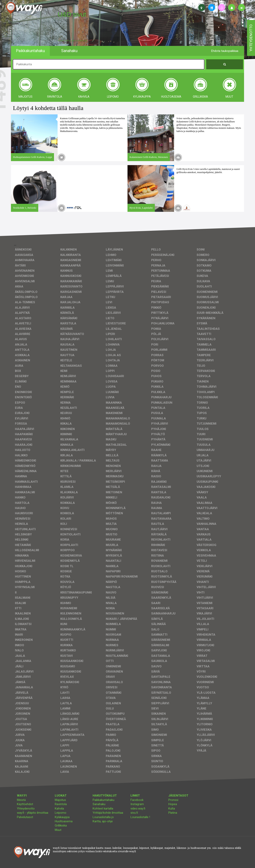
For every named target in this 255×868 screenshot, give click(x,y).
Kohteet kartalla (103, 809)
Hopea (173, 804)
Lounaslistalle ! (140, 817)
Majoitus (60, 800)
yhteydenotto (251, 38)
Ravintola (61, 804)
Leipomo (61, 813)
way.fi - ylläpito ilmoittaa (33, 813)
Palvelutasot (25, 817)
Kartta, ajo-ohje (103, 821)
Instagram (137, 804)
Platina (173, 813)
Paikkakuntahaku (103, 800)
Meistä (21, 800)
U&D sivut (72, 14)
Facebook (137, 800)
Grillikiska (61, 825)
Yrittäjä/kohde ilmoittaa (108, 813)
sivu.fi (134, 813)
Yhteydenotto (26, 809)
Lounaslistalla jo (103, 817)
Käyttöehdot (25, 804)
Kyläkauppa (62, 817)
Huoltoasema (64, 821)
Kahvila (59, 809)
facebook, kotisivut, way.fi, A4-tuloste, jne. (72, 41)
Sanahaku (99, 804)
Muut (58, 830)
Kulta (172, 809)
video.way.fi (138, 809)
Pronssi (173, 800)
